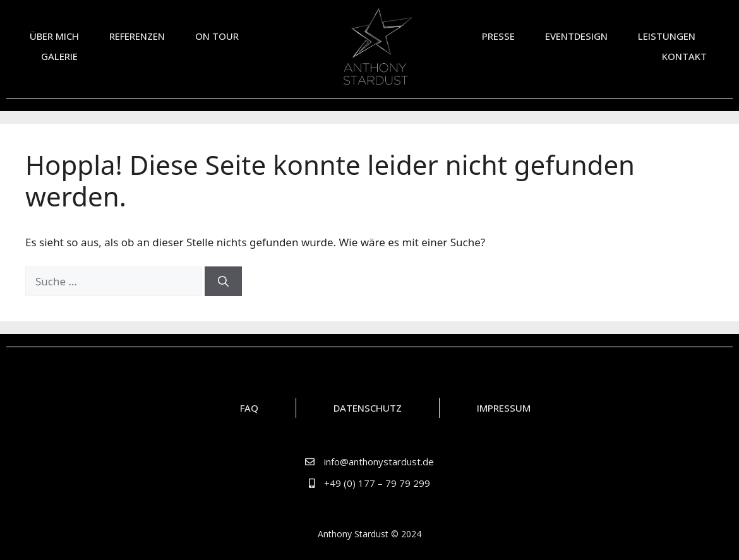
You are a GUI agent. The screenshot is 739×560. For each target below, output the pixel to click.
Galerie (59, 56)
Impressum (504, 408)
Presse (498, 36)
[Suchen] (223, 282)
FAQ (249, 408)
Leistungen (667, 36)
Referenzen (137, 36)
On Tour (220, 36)
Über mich (54, 36)
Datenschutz (368, 408)
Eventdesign (576, 36)
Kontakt (684, 56)
